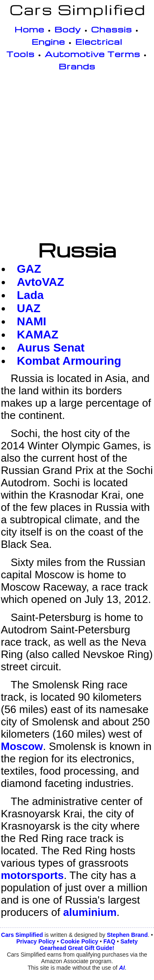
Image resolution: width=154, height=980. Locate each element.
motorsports (32, 875)
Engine (48, 41)
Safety (129, 941)
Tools (20, 54)
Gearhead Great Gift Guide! (77, 948)
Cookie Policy (79, 941)
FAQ (109, 941)
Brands (77, 66)
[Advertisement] (77, 157)
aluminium (90, 912)
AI (122, 968)
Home (29, 29)
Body (68, 29)
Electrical (99, 41)
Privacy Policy (36, 941)
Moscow (22, 746)
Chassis (112, 29)
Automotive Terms (93, 54)
